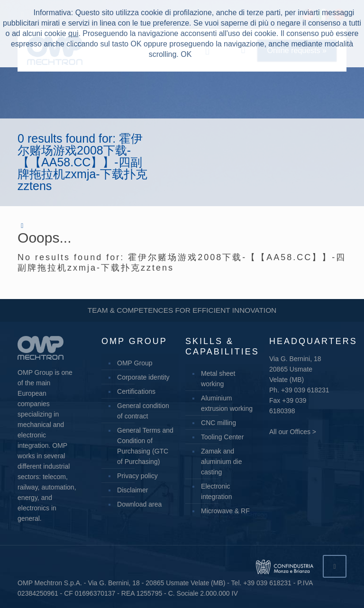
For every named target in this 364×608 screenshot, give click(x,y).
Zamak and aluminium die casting (221, 462)
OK (186, 54)
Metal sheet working (218, 379)
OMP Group (135, 363)
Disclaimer (132, 490)
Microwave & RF (225, 511)
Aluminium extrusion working (227, 403)
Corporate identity (143, 377)
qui (73, 33)
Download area (139, 504)
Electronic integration (216, 491)
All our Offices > (293, 432)
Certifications (136, 391)
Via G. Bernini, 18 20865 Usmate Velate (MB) (295, 369)
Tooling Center (222, 437)
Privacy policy (137, 476)
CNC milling (218, 423)
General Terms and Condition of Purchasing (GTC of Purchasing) (145, 446)
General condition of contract (143, 411)
